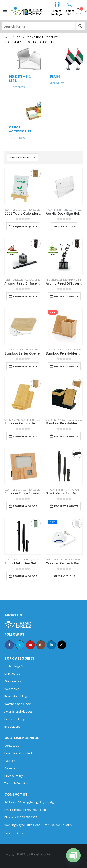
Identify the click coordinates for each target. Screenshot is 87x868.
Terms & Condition (17, 783)
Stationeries (13, 681)
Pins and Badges (16, 719)
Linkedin (51, 645)
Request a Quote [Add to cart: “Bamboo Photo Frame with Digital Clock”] (25, 506)
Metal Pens (73, 490)
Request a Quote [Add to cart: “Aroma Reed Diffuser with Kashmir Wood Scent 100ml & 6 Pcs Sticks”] (25, 296)
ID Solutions (12, 727)
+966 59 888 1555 (26, 817)
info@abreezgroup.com (29, 810)
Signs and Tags (73, 210)
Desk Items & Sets (13, 210)
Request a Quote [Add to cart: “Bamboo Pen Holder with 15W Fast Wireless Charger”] (25, 436)
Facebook (9, 645)
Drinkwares (12, 674)
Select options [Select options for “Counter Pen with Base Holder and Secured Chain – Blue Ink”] (64, 576)
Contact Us (12, 746)
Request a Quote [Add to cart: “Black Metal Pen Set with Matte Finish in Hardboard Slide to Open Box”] (25, 576)
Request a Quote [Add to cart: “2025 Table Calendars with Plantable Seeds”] (25, 226)
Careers (10, 768)
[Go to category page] (23, 70)
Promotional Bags (16, 696)
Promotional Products (19, 753)
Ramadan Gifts (32, 280)
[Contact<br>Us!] (69, 5)
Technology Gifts (16, 666)
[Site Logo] (27, 11)
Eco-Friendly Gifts (32, 210)
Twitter (20, 645)
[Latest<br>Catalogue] (57, 5)
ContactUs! (69, 12)
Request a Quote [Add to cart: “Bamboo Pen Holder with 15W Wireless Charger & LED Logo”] (66, 436)
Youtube (30, 645)
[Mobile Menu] (5, 10)
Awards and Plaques (19, 711)
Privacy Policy (14, 776)
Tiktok (62, 645)
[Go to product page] (23, 186)
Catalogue (11, 761)
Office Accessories (34, 350)
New (52, 522)
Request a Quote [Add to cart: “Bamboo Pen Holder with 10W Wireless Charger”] (66, 366)
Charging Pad (53, 350)
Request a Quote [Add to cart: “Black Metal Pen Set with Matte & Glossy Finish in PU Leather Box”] (66, 506)
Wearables (12, 689)
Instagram (41, 645)
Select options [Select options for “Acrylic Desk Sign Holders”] (64, 226)
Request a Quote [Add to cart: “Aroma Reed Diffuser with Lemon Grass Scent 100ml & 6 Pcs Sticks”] (66, 296)
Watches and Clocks (18, 704)
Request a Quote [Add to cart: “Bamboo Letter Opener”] (25, 366)
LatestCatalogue (57, 12)
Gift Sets (27, 560)
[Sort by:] (22, 157)
